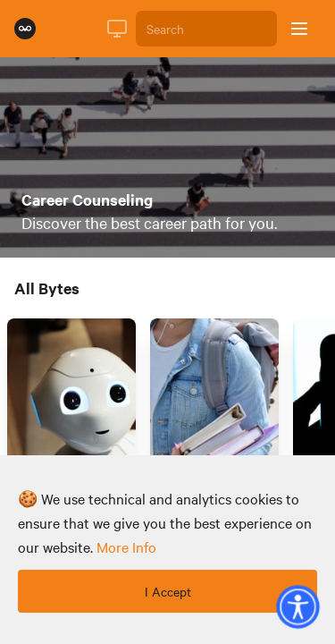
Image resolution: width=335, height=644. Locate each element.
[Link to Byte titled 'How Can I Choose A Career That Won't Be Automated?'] (71, 419)
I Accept (168, 591)
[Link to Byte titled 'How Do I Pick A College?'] (214, 419)
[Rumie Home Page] (25, 29)
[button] (297, 606)
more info (126, 547)
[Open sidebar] (299, 29)
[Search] (206, 29)
